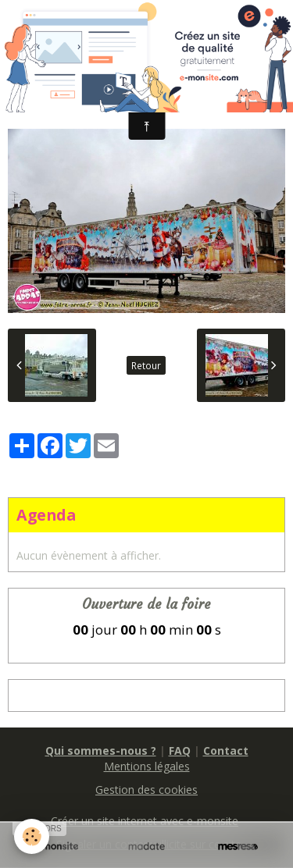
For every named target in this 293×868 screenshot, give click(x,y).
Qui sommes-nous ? (101, 751)
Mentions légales (147, 766)
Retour (146, 365)
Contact (226, 751)
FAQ (180, 751)
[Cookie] (32, 836)
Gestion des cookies (146, 790)
